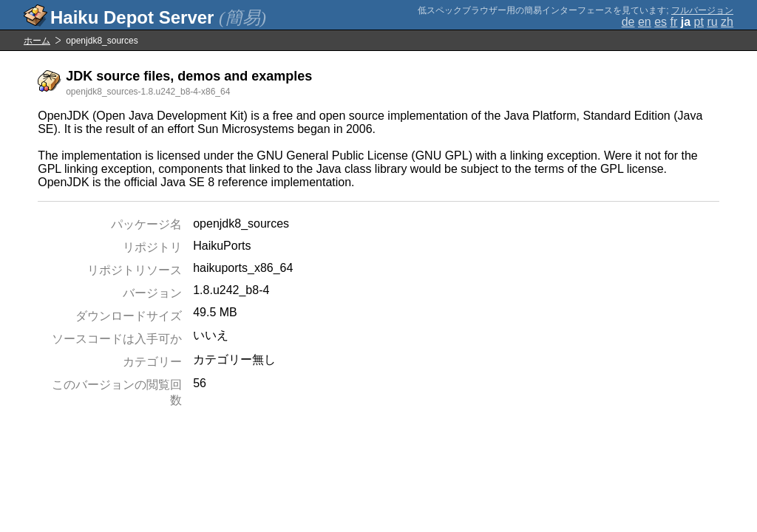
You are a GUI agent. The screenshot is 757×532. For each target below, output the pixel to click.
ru (712, 22)
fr (674, 22)
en (645, 22)
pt (699, 22)
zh (727, 22)
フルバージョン (702, 10)
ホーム (37, 41)
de (628, 22)
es (661, 22)
